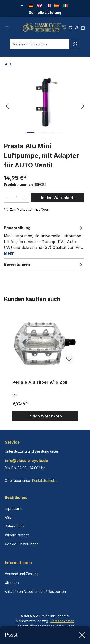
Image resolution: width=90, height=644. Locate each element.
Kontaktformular (44, 480)
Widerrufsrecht (17, 535)
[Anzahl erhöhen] (24, 198)
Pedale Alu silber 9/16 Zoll (40, 382)
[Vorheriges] (7, 106)
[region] (45, 366)
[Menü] (7, 27)
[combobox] (39, 44)
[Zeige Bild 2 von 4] (40, 136)
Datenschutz (15, 526)
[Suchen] (75, 44)
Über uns (12, 583)
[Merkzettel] (71, 27)
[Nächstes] (83, 106)
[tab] (44, 240)
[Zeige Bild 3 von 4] (50, 136)
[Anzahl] (17, 198)
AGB (8, 517)
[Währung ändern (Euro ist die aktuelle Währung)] (22, 6)
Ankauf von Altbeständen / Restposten (35, 591)
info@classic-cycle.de (26, 461)
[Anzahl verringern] (9, 198)
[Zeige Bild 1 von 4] (30, 136)
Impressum (13, 508)
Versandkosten (62, 621)
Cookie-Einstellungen (22, 544)
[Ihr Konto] (77, 27)
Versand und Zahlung (22, 574)
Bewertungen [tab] (44, 264)
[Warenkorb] (83, 27)
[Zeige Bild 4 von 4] (59, 136)
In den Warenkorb (58, 198)
